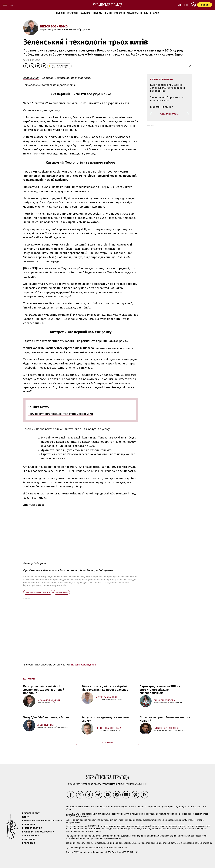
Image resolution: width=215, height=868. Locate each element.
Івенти (108, 13)
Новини (60, 13)
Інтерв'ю (98, 13)
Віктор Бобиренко (54, 26)
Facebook (66, 570)
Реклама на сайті (31, 813)
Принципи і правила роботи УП (39, 832)
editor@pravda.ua (203, 843)
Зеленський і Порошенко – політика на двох (167, 99)
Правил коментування (84, 665)
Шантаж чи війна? (161, 107)
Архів (156, 13)
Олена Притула (170, 843)
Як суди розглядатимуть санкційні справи (105, 719)
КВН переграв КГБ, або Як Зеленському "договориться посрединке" (167, 88)
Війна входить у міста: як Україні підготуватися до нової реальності (106, 688)
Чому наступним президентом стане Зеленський (60, 414)
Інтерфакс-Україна (192, 814)
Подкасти (119, 13)
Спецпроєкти (134, 13)
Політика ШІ (28, 824)
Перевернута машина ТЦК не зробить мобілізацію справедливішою (160, 690)
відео (45, 570)
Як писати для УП (31, 836)
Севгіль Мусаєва (132, 843)
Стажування (29, 839)
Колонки (85, 13)
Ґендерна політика (32, 828)
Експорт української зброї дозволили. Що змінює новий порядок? (44, 690)
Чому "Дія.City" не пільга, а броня (46, 717)
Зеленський (31, 78)
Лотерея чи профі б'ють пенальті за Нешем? (165, 719)
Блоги (147, 13)
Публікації (73, 13)
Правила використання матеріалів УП (42, 821)
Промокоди (29, 843)
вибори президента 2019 (38, 592)
